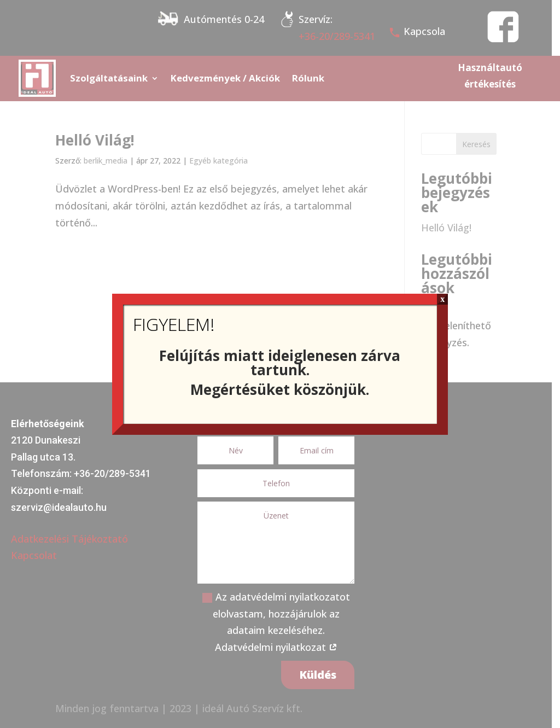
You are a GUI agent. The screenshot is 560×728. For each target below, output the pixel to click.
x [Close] (442, 299)
